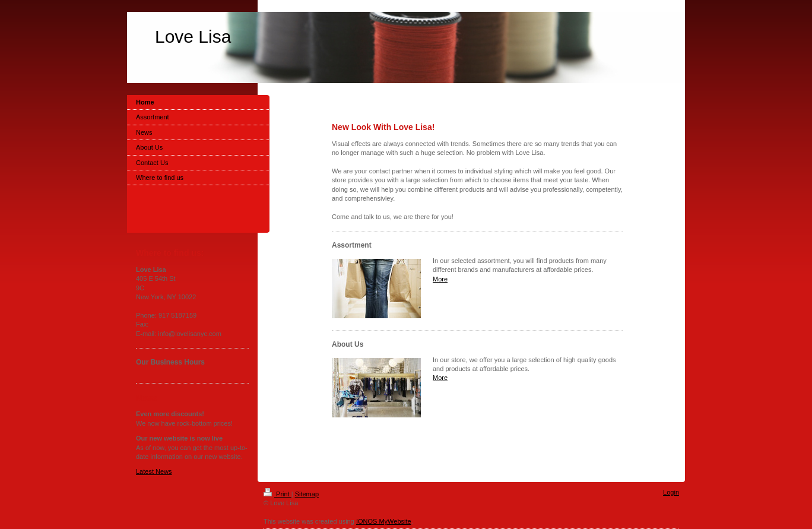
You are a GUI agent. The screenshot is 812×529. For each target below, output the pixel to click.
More (440, 279)
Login (671, 492)
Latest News (154, 471)
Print (277, 494)
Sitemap (307, 494)
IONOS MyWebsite (384, 521)
